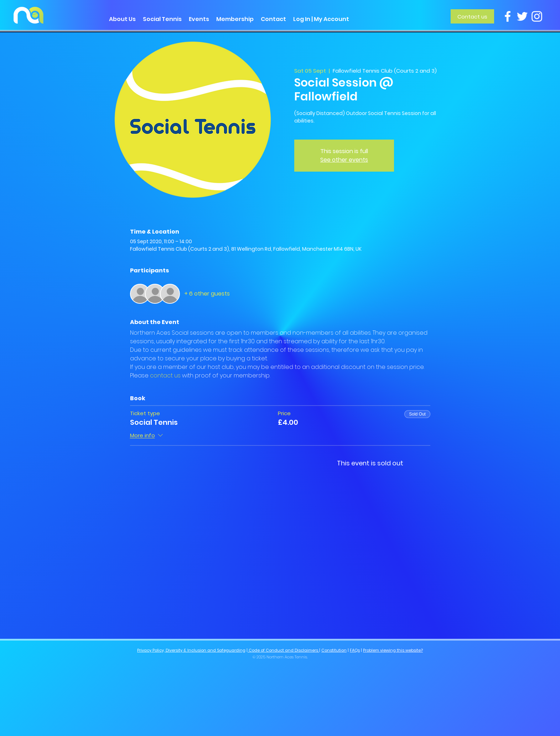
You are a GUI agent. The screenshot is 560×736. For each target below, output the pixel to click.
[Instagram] (537, 16)
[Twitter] (522, 16)
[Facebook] (508, 16)
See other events (344, 160)
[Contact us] (472, 16)
